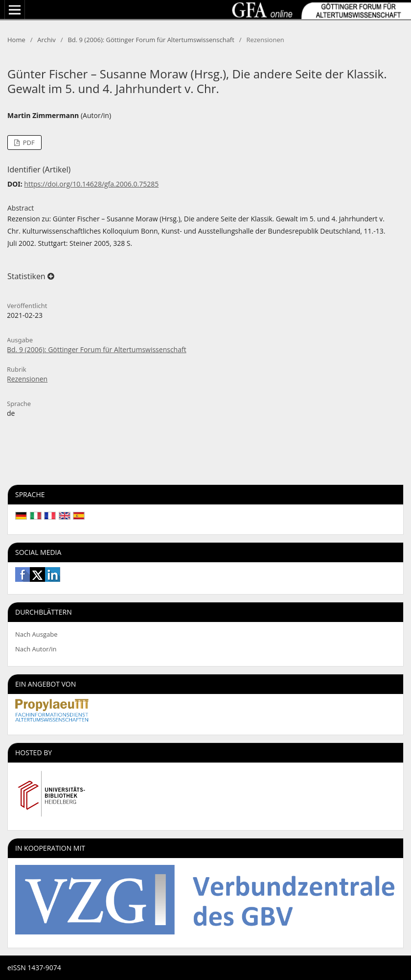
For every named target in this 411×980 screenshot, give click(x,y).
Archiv (46, 40)
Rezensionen (27, 379)
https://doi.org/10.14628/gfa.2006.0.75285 (91, 184)
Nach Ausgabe (36, 634)
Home (16, 40)
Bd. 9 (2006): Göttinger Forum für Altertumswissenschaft (151, 40)
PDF (28, 143)
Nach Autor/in (36, 649)
